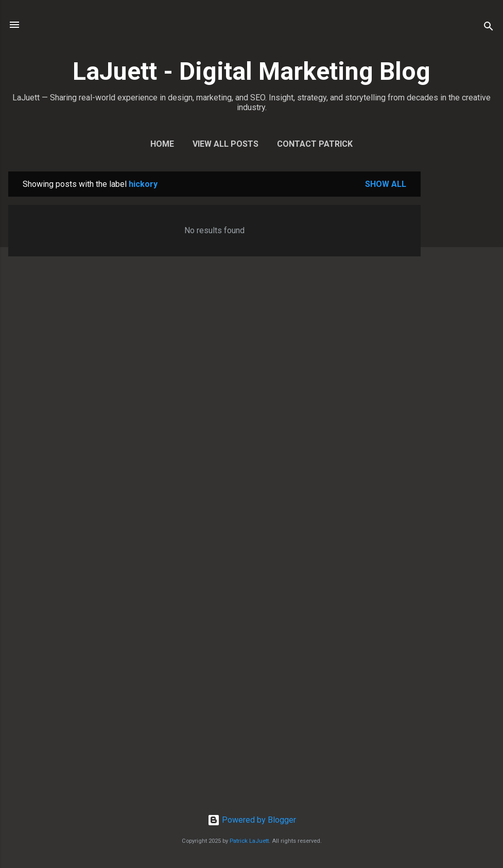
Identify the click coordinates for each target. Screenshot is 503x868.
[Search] (489, 28)
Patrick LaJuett (249, 841)
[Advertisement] (462, 326)
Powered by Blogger (252, 820)
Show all (386, 184)
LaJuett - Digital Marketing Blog (251, 71)
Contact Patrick (315, 144)
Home (162, 144)
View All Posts (226, 144)
